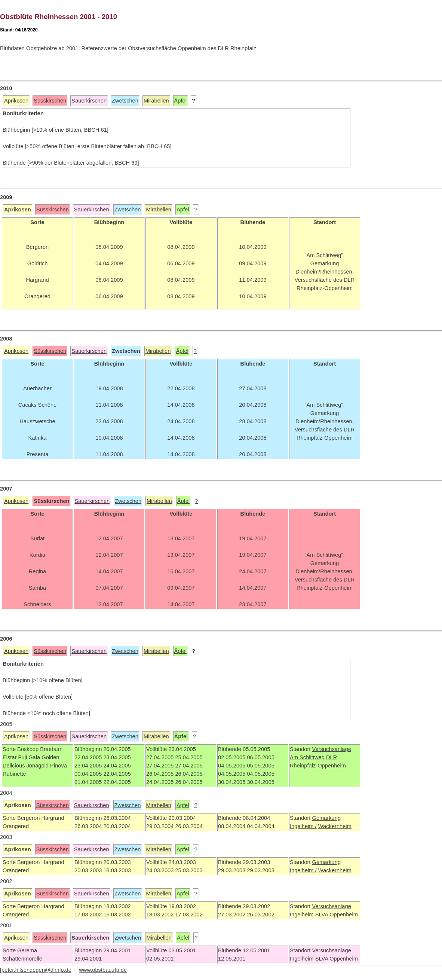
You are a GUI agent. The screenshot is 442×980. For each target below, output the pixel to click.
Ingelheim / (303, 826)
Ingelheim (303, 915)
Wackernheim (335, 826)
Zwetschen (125, 101)
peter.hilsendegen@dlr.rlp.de (36, 970)
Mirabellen (156, 101)
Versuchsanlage (331, 749)
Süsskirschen (50, 101)
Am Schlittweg (307, 757)
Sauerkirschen (89, 101)
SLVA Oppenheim (337, 915)
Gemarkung (326, 818)
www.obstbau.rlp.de (103, 970)
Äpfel (180, 101)
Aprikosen (16, 101)
